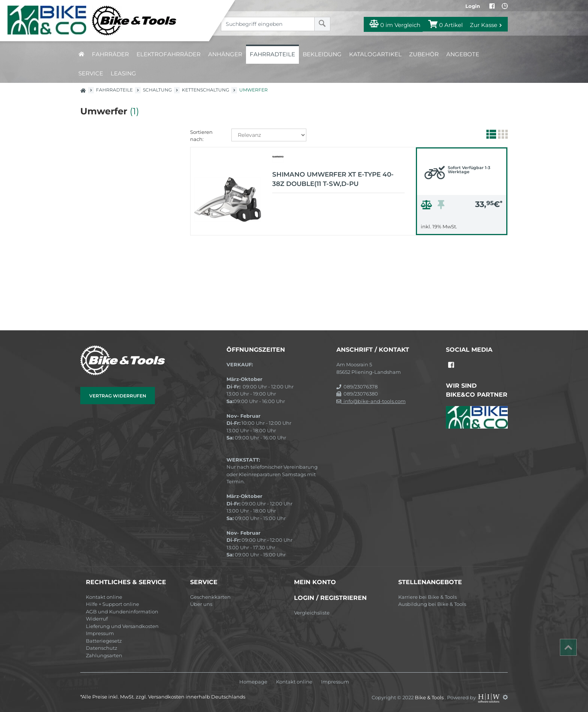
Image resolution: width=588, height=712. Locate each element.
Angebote (463, 54)
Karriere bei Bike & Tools (427, 597)
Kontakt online (104, 597)
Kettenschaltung (205, 90)
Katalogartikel (375, 54)
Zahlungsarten (104, 655)
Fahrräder (110, 54)
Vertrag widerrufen (118, 396)
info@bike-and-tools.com (371, 401)
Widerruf (97, 619)
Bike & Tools (430, 697)
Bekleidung (322, 54)
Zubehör (424, 54)
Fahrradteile (272, 54)
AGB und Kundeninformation (122, 612)
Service (91, 73)
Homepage (253, 682)
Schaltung (157, 90)
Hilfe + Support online (112, 604)
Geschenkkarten (210, 597)
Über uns (201, 604)
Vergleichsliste (312, 613)
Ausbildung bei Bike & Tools (432, 604)
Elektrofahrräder (169, 54)
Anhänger (225, 54)
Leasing (123, 73)
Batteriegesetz (104, 641)
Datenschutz (102, 648)
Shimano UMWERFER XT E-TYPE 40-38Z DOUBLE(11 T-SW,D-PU (333, 179)
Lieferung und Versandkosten (122, 626)
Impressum (100, 633)
